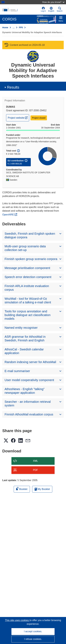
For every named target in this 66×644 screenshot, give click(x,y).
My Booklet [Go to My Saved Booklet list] (42, 489)
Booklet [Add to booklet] (22, 489)
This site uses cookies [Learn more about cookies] (17, 620)
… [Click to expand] (14, 27)
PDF (36, 470)
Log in (43, 9)
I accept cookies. (33, 631)
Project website (18, 117)
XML (35, 461)
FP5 (21, 27)
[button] (51, 9)
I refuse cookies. (33, 639)
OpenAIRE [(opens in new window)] (8, 215)
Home (5, 27)
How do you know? (53, 2)
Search (60, 9)
